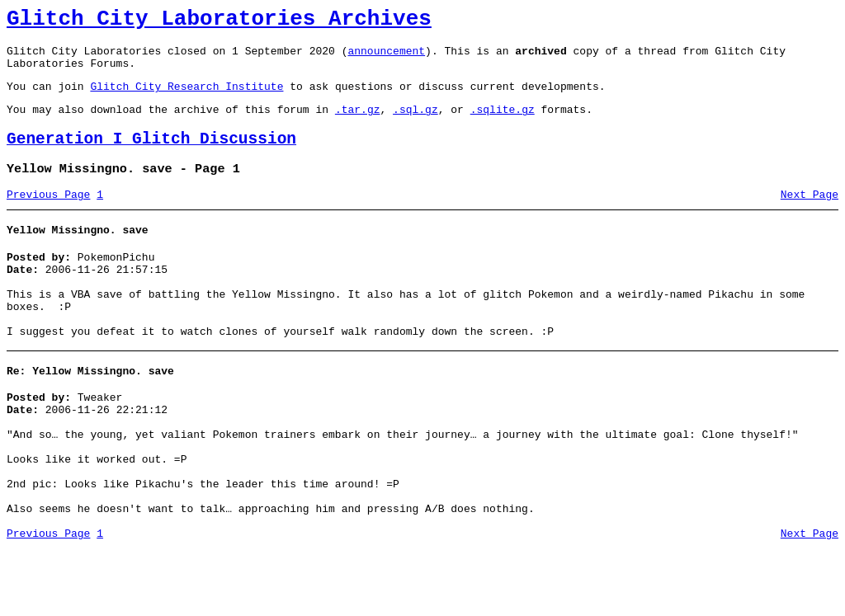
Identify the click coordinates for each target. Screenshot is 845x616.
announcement (386, 58)
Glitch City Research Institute (186, 98)
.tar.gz (358, 124)
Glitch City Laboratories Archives (219, 21)
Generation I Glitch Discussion (151, 156)
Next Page (810, 217)
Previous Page (48, 217)
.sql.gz (415, 124)
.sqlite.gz (503, 124)
